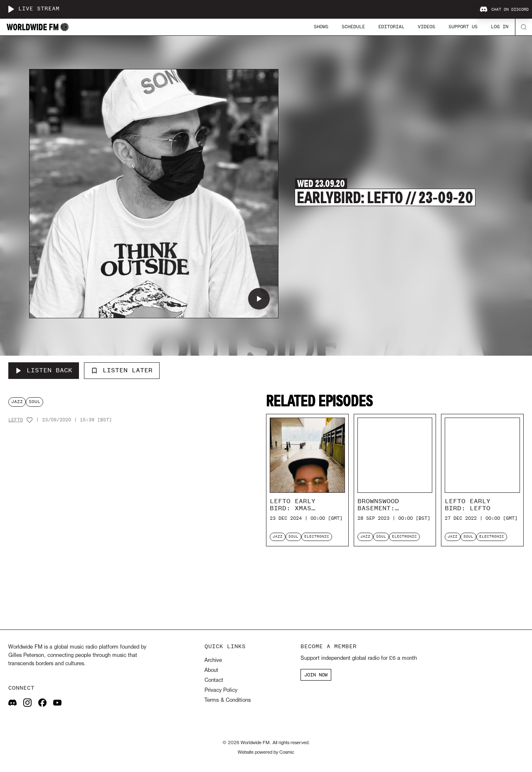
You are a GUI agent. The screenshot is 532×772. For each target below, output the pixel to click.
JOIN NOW (316, 675)
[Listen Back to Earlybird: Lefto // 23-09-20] (44, 371)
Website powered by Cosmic (266, 752)
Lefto (16, 420)
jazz (17, 402)
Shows (321, 27)
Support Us (463, 27)
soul (34, 402)
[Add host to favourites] (30, 420)
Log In (500, 27)
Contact (214, 680)
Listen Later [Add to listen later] (122, 370)
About (211, 670)
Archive (213, 660)
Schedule (353, 27)
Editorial (391, 27)
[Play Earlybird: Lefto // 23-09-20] (259, 299)
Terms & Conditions (228, 700)
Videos (426, 27)
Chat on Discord (504, 10)
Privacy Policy (221, 690)
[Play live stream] (11, 9)
